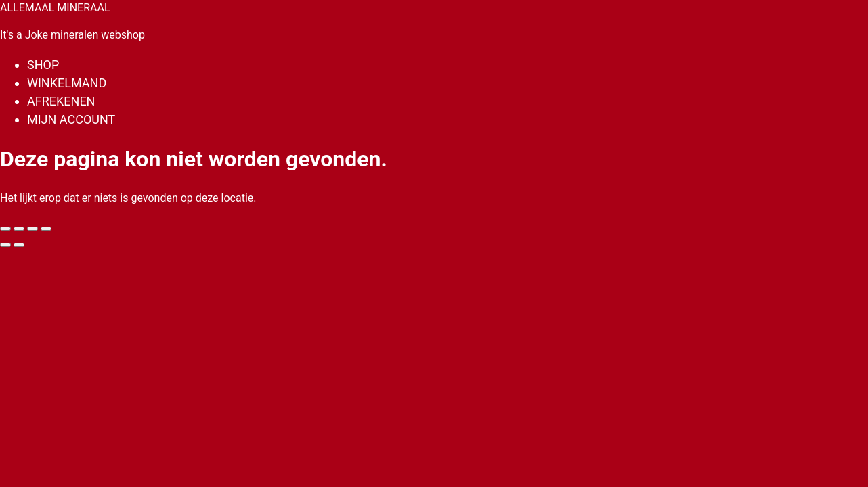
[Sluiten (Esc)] (46, 229)
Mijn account (71, 119)
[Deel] (32, 229)
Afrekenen (61, 101)
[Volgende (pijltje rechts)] (19, 245)
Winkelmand (67, 83)
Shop (43, 65)
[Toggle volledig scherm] (19, 229)
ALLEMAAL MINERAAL (55, 8)
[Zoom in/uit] (5, 229)
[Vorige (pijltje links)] (5, 245)
